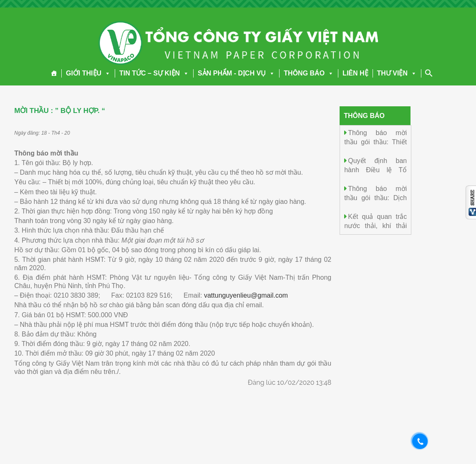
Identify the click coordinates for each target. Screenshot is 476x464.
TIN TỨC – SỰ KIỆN (154, 73)
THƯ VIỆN (397, 73)
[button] (106, 73)
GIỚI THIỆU (88, 73)
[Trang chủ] (54, 73)
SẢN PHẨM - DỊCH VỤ (236, 73)
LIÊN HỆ (355, 73)
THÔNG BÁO (309, 73)
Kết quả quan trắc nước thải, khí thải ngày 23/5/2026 (375, 225)
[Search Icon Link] (429, 73)
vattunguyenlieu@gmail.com (246, 295)
